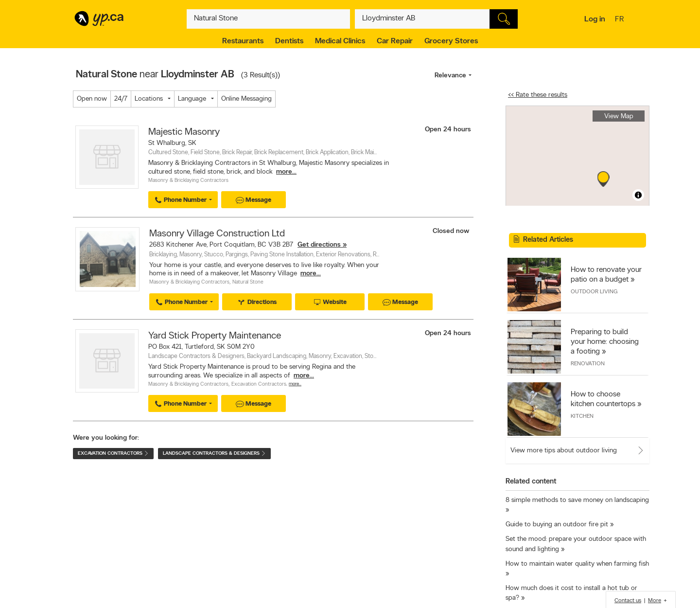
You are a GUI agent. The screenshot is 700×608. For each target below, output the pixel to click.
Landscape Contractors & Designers (214, 454)
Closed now (452, 231)
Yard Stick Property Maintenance (215, 336)
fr (621, 20)
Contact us (628, 601)
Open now (92, 99)
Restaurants (243, 41)
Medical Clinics (340, 41)
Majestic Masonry (184, 132)
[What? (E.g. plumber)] (268, 19)
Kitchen (582, 416)
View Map (619, 116)
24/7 (121, 99)
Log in (595, 19)
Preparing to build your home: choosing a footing (605, 342)
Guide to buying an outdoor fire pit (557, 525)
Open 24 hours (448, 130)
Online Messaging (246, 99)
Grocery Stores (451, 41)
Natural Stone (248, 282)
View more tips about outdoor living (564, 451)
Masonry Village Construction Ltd (217, 234)
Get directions (319, 245)
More (655, 601)
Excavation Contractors (259, 384)
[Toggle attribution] (638, 195)
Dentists (289, 41)
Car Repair (395, 41)
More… (295, 384)
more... (286, 172)
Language (192, 99)
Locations (149, 99)
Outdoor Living (594, 292)
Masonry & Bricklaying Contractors (188, 181)
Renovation (588, 364)
